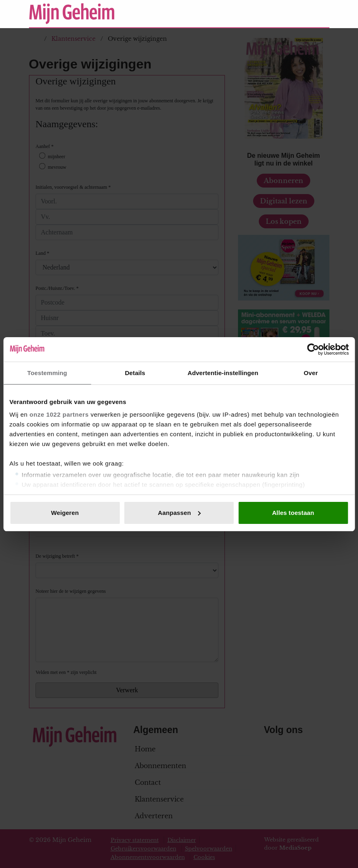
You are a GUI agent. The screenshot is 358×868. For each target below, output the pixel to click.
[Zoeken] (323, 14)
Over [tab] (311, 373)
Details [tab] (135, 373)
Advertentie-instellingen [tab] (223, 373)
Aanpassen (179, 513)
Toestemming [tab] (47, 373)
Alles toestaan (293, 513)
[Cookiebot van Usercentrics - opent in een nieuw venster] (313, 349)
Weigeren (65, 513)
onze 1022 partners (59, 414)
